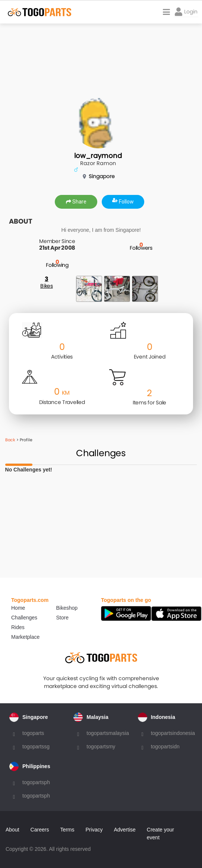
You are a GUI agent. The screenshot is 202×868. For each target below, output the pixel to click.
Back (10, 440)
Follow (123, 202)
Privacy (94, 830)
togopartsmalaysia (108, 733)
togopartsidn (165, 747)
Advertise (124, 830)
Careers (40, 830)
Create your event (160, 834)
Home (18, 608)
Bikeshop (67, 608)
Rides (18, 627)
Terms (67, 830)
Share (76, 202)
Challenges (24, 618)
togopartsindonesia (173, 733)
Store (62, 618)
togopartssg (36, 747)
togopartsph (36, 782)
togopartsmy (101, 747)
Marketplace (25, 637)
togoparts (33, 733)
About (12, 830)
